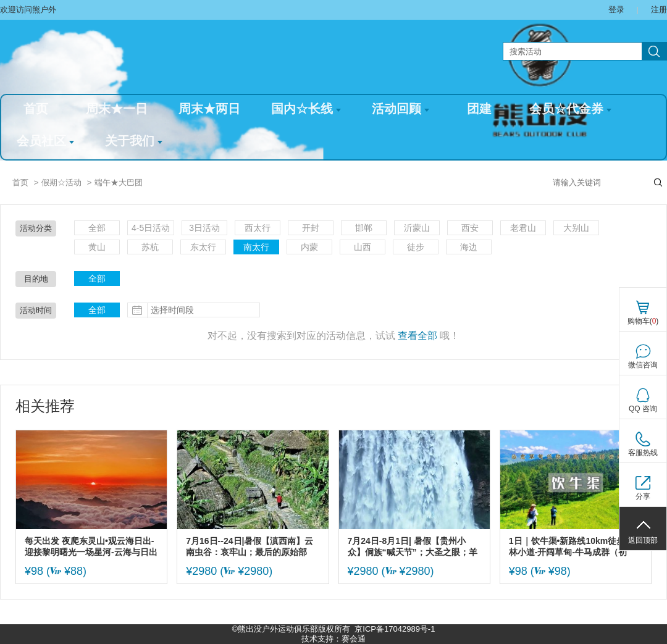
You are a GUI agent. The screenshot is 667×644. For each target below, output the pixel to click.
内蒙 (309, 247)
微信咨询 (643, 365)
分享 (643, 496)
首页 (36, 109)
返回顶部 (643, 540)
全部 (97, 228)
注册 (659, 10)
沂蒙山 (417, 228)
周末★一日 (117, 109)
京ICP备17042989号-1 (395, 629)
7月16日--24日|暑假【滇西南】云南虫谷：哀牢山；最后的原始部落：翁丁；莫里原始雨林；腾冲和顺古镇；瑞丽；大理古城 (251, 547)
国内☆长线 (306, 109)
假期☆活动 (61, 182)
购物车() (643, 321)
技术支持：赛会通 (333, 639)
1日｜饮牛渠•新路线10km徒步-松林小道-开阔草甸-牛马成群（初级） (573, 547)
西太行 (258, 228)
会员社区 (45, 141)
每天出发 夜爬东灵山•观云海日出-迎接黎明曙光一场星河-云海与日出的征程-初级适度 (91, 547)
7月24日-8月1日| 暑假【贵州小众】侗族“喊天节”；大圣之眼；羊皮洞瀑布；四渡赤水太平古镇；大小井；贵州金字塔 (413, 547)
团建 (479, 109)
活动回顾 (401, 109)
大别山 (576, 228)
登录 (616, 10)
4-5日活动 (151, 228)
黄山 (97, 247)
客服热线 (643, 453)
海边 (469, 247)
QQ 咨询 (643, 409)
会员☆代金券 (570, 109)
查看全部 (417, 336)
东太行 (203, 247)
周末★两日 (209, 109)
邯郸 (364, 228)
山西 (363, 247)
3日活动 (204, 228)
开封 (311, 228)
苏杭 (150, 247)
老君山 (523, 228)
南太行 (256, 247)
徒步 (416, 247)
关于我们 (134, 141)
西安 (470, 228)
